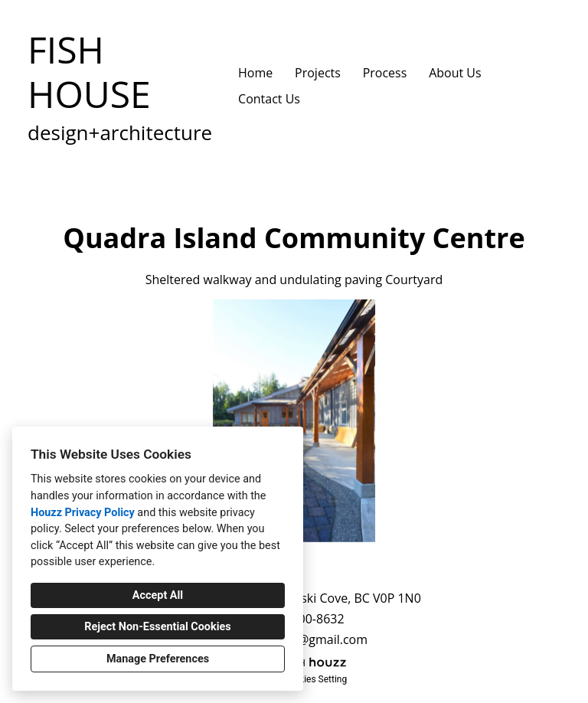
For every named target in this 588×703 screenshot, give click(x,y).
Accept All (158, 595)
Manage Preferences (158, 659)
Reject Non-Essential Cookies (157, 627)
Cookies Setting (315, 679)
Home (255, 73)
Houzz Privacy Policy (83, 513)
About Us (455, 73)
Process (385, 73)
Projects (318, 73)
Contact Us (269, 99)
